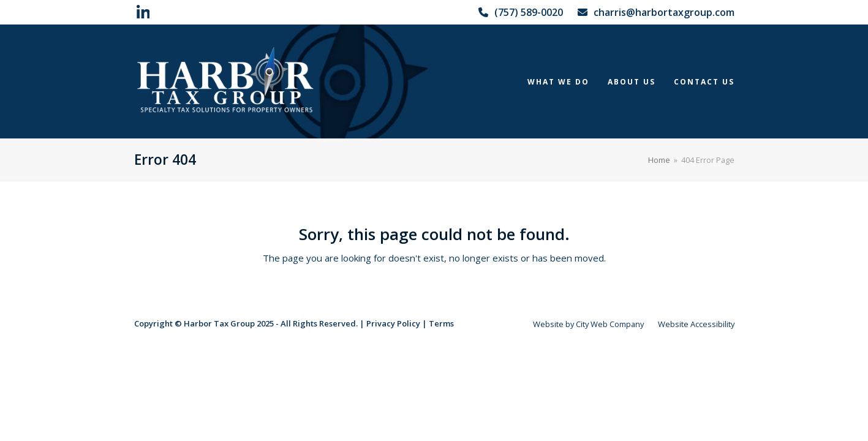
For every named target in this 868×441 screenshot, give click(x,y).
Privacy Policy (393, 323)
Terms (441, 323)
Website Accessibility (696, 324)
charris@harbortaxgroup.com (664, 12)
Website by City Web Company (588, 324)
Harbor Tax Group (219, 323)
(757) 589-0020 (529, 12)
